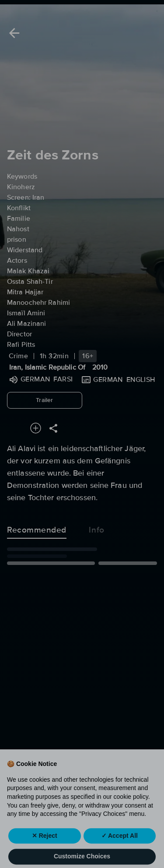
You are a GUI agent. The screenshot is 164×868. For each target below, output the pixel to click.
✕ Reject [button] (45, 846)
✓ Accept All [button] (120, 846)
